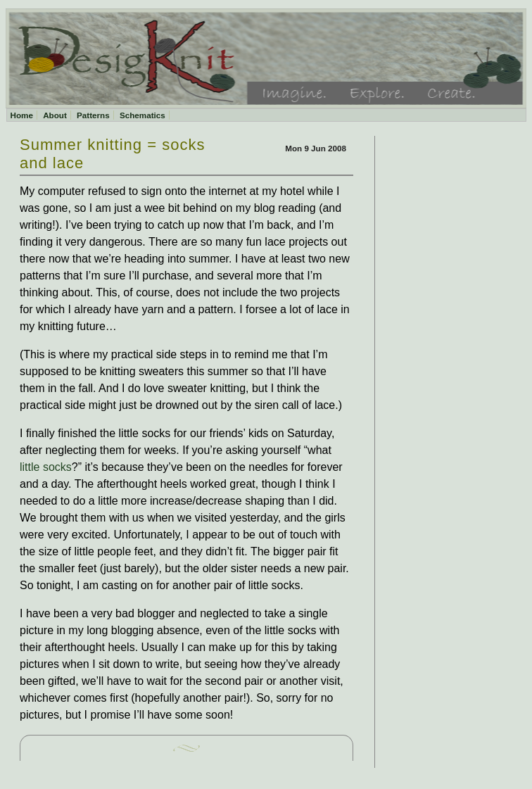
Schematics (142, 115)
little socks (46, 467)
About (55, 115)
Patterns (93, 115)
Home (22, 115)
